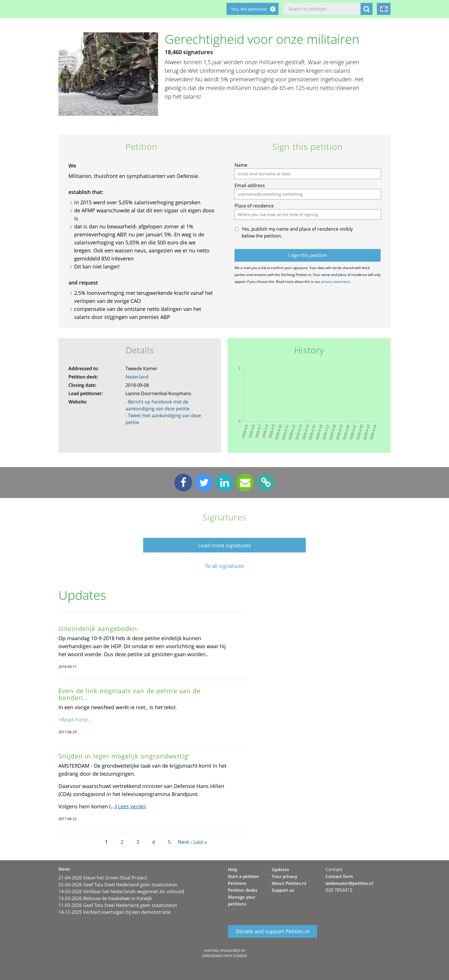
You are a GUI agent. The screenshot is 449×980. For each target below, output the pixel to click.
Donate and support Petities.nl (272, 931)
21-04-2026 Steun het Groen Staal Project (103, 878)
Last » (200, 842)
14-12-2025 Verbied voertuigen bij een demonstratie (115, 912)
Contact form (339, 876)
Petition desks (243, 890)
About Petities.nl (289, 883)
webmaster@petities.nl (349, 883)
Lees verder (132, 806)
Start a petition (244, 876)
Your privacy (284, 876)
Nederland (137, 377)
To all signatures (225, 566)
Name (241, 165)
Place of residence (254, 206)
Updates (280, 869)
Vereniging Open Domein (224, 956)
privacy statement (335, 282)
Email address (250, 185)
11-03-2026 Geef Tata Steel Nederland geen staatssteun (118, 905)
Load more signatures (224, 545)
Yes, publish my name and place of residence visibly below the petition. (297, 232)
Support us (283, 890)
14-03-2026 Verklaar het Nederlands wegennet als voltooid (121, 891)
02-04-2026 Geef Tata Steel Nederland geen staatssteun (118, 885)
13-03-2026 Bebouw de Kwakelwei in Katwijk (105, 898)
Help (233, 869)
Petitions (237, 883)
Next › (185, 842)
